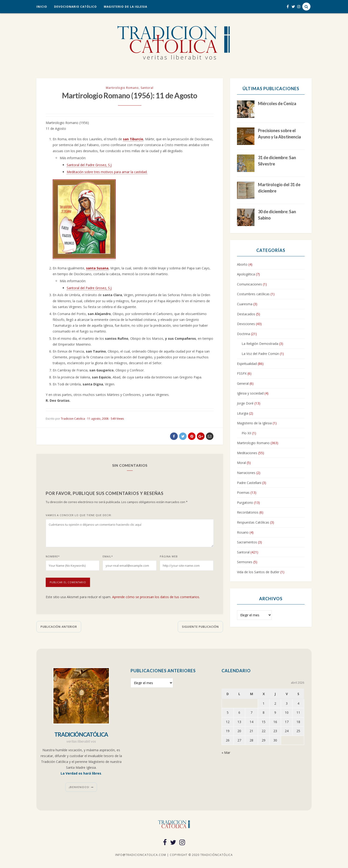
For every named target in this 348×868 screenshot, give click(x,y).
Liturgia (243, 413)
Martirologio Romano (122, 88)
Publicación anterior (59, 627)
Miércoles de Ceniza (277, 103)
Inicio (42, 7)
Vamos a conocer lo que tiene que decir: (79, 516)
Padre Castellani (249, 483)
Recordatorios (248, 512)
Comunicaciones (249, 284)
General (243, 383)
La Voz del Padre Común (260, 354)
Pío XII (246, 433)
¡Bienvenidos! (79, 788)
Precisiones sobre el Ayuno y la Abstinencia (279, 134)
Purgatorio (245, 503)
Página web (169, 557)
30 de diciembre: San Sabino (277, 215)
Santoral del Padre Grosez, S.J (89, 166)
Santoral (147, 88)
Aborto (242, 264)
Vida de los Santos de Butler (258, 572)
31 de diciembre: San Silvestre (277, 161)
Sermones (245, 562)
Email (108, 557)
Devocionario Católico (75, 7)
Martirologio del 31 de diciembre (279, 188)
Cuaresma (245, 304)
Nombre (53, 557)
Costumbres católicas (253, 294)
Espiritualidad (247, 364)
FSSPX (242, 373)
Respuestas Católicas (253, 522)
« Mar (226, 753)
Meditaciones (247, 453)
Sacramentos (247, 542)
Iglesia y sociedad (250, 393)
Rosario (243, 532)
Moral (241, 463)
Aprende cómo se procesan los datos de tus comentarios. (156, 598)
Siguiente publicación (200, 627)
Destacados (246, 314)
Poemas (243, 492)
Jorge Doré (245, 403)
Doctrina (244, 334)
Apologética (246, 274)
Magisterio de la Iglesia (125, 7)
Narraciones (246, 473)
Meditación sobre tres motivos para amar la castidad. (107, 173)
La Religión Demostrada (260, 344)
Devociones (246, 324)
